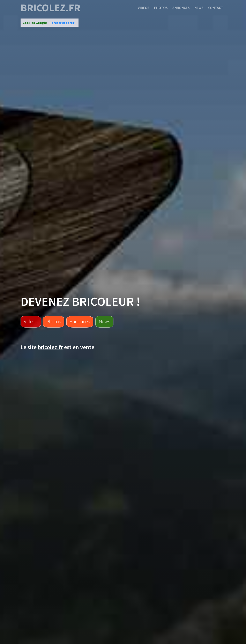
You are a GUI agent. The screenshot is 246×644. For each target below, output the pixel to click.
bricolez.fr (50, 8)
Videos (144, 8)
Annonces (181, 8)
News (199, 8)
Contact (216, 8)
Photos (161, 8)
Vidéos (31, 321)
